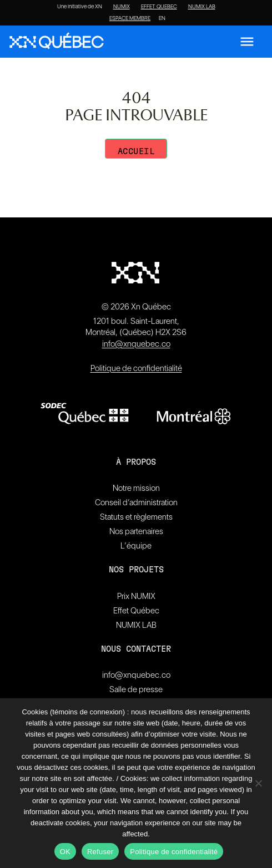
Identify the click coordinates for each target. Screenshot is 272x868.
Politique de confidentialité (136, 368)
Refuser (100, 852)
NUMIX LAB (202, 7)
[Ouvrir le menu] (247, 42)
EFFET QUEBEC (159, 7)
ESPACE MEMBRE (130, 18)
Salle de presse (136, 689)
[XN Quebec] (57, 42)
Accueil (136, 152)
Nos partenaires (136, 531)
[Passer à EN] (162, 18)
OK (65, 852)
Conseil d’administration (136, 502)
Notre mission (136, 488)
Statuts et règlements (136, 517)
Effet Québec (136, 611)
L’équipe (136, 546)
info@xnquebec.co (136, 344)
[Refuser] (258, 783)
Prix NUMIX (136, 596)
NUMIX (122, 7)
